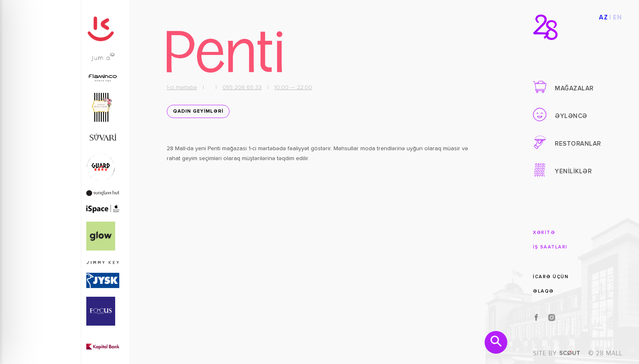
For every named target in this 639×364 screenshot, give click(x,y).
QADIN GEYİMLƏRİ (198, 111)
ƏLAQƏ (543, 291)
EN (618, 18)
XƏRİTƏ (544, 233)
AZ (603, 18)
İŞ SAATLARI (550, 247)
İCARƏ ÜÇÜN (551, 277)
